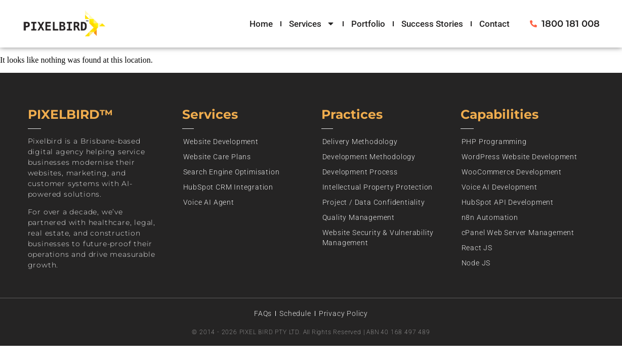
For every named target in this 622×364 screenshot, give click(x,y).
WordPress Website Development (520, 157)
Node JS (476, 263)
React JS (477, 248)
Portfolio (368, 24)
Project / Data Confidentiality (374, 202)
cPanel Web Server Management (518, 233)
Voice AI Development (500, 187)
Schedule (295, 313)
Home (261, 24)
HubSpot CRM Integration (228, 187)
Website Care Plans (217, 157)
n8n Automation (490, 217)
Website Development (221, 142)
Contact (494, 24)
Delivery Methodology (360, 142)
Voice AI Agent (209, 202)
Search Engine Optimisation (232, 172)
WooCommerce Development (512, 172)
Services (312, 24)
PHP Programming (494, 142)
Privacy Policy (343, 313)
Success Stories (432, 24)
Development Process (360, 172)
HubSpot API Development (508, 202)
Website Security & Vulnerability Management (378, 238)
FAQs (263, 313)
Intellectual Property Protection (378, 187)
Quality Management (359, 217)
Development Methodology (369, 157)
